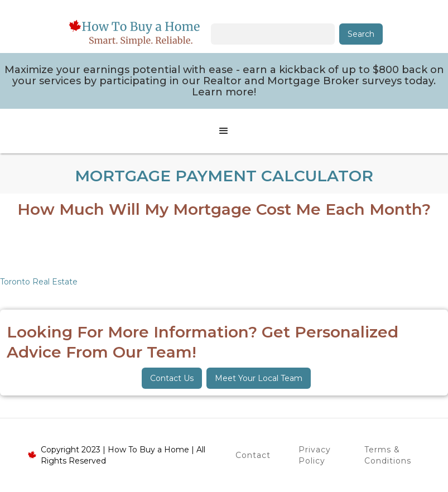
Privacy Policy (315, 455)
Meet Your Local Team (259, 378)
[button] (224, 131)
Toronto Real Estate (39, 282)
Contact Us (172, 378)
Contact (253, 455)
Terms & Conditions (388, 455)
